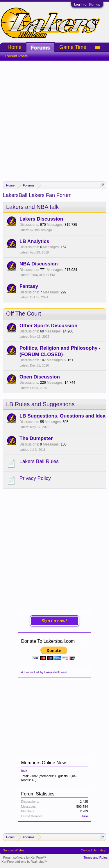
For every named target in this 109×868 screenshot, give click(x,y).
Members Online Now (44, 763)
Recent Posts (16, 56)
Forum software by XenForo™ (25, 858)
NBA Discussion (39, 264)
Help (103, 850)
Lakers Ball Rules (39, 461)
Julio (85, 816)
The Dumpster (36, 438)
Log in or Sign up (87, 4)
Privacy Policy (35, 478)
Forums (40, 48)
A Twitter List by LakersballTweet (44, 672)
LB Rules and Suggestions (40, 404)
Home (15, 47)
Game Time (73, 47)
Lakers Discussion (41, 219)
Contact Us (89, 850)
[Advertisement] (54, 118)
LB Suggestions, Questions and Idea (62, 416)
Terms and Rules (95, 858)
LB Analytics (34, 241)
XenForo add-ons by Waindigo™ (25, 862)
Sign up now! (54, 621)
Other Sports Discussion (48, 326)
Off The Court (24, 314)
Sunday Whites (14, 850)
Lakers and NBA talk (32, 207)
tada (24, 770)
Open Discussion (40, 377)
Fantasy (29, 286)
